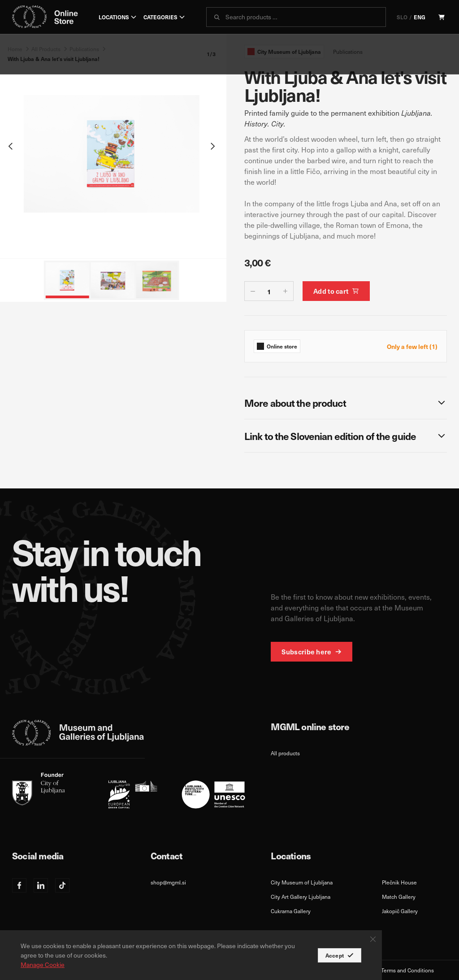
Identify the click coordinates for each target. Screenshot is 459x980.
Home (15, 49)
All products (285, 753)
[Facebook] (19, 885)
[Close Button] (373, 939)
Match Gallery (399, 897)
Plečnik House (399, 882)
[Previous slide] (10, 146)
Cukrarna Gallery (291, 911)
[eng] (129, 791)
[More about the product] (346, 403)
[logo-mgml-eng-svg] (78, 733)
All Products (46, 49)
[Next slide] (213, 146)
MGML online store (310, 726)
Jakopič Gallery (400, 911)
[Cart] (442, 17)
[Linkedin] (41, 885)
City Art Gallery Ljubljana (301, 897)
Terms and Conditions (407, 970)
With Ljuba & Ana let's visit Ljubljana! (54, 59)
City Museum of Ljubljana (302, 882)
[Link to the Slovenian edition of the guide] (346, 436)
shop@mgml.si (168, 882)
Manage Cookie (43, 965)
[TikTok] (62, 885)
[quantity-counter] (269, 292)
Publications (84, 49)
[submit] (217, 17)
